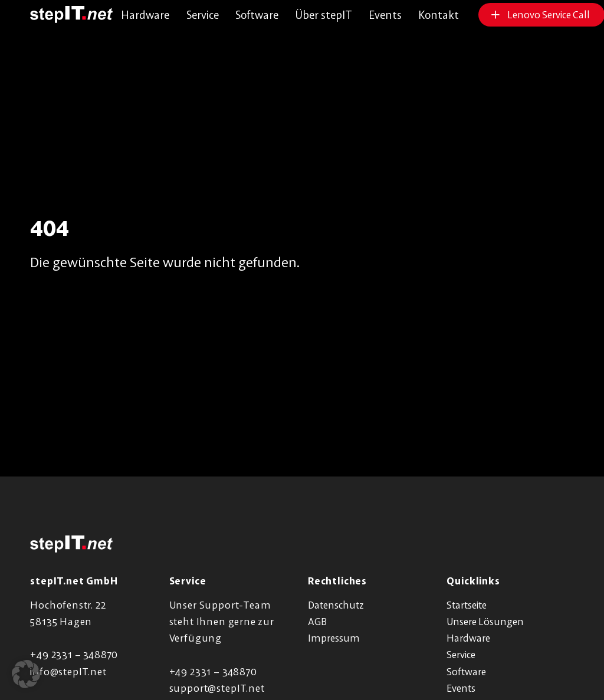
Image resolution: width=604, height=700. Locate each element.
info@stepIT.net (68, 671)
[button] (26, 674)
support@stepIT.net (217, 688)
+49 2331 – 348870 (74, 654)
